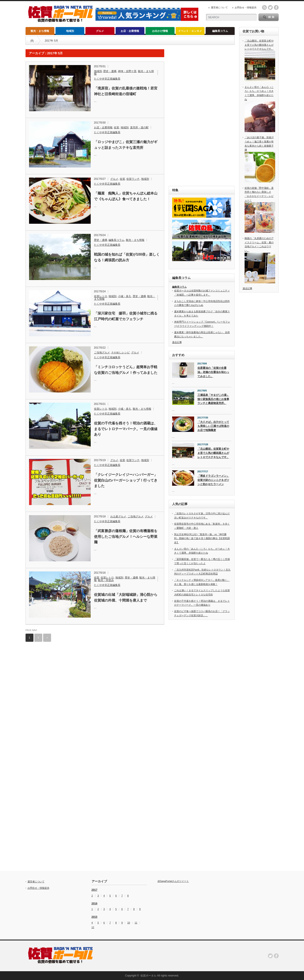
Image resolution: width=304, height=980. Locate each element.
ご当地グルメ (102, 353)
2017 (95, 890)
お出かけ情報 (160, 31)
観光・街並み (106, 580)
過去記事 (177, 342)
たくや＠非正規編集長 (107, 79)
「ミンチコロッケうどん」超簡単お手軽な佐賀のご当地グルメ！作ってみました (126, 370)
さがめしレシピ (120, 353)
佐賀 (116, 127)
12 (93, 927)
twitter (270, 7)
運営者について (219, 7)
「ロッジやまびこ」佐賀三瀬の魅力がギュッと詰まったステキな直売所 (126, 145)
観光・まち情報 (40, 31)
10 (129, 923)
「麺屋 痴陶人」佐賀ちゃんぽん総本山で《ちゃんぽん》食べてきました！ (126, 196)
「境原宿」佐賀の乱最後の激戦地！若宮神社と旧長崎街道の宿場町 (126, 91)
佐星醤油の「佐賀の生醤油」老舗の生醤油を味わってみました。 (213, 372)
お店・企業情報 (130, 31)
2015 (95, 917)
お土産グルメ (118, 516)
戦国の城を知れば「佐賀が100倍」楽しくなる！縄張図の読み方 (127, 257)
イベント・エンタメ (190, 31)
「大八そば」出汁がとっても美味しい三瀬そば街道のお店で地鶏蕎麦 (213, 426)
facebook (276, 7)
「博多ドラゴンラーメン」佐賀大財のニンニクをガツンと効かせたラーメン (213, 480)
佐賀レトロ (101, 296)
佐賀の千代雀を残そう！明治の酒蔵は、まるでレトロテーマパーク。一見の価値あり (126, 429)
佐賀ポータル (148, 976)
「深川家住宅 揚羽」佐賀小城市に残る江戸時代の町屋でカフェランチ (126, 316)
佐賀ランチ (133, 179)
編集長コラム (220, 31)
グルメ (100, 31)
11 (136, 923)
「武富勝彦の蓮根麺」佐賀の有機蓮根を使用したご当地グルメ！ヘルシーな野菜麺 (126, 536)
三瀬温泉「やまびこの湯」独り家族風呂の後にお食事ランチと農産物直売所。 (213, 399)
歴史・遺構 (110, 71)
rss (264, 7)
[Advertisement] (202, 115)
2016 (95, 904)
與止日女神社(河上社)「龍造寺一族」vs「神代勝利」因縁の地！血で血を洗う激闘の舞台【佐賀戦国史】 (202, 538)
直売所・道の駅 (139, 127)
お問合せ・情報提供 (246, 7)
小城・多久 (125, 296)
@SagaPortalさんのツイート (173, 881)
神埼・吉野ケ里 (127, 71)
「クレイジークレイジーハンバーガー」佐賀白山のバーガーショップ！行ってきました (126, 480)
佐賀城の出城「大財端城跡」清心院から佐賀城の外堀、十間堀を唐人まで (126, 597)
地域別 (70, 31)
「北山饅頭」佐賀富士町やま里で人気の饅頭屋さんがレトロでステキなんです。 (213, 453)
